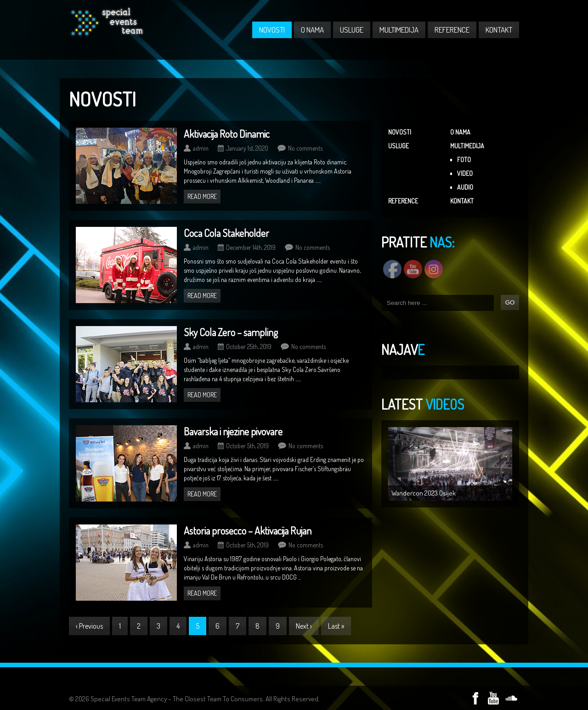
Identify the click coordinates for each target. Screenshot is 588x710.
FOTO (464, 160)
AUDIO (465, 187)
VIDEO (465, 173)
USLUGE (352, 30)
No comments (305, 148)
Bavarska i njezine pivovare (233, 431)
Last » (336, 626)
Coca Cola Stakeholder (226, 233)
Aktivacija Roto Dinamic (227, 134)
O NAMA (312, 30)
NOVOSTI (272, 30)
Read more (202, 196)
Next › (304, 626)
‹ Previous (89, 626)
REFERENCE (452, 30)
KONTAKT (499, 30)
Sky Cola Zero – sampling (231, 332)
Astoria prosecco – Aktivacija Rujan (248, 530)
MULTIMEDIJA (399, 30)
